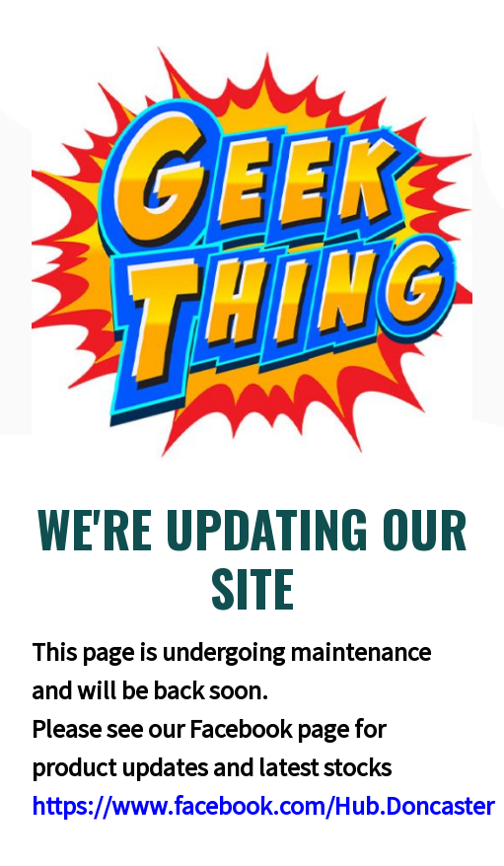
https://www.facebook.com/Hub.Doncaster (263, 805)
